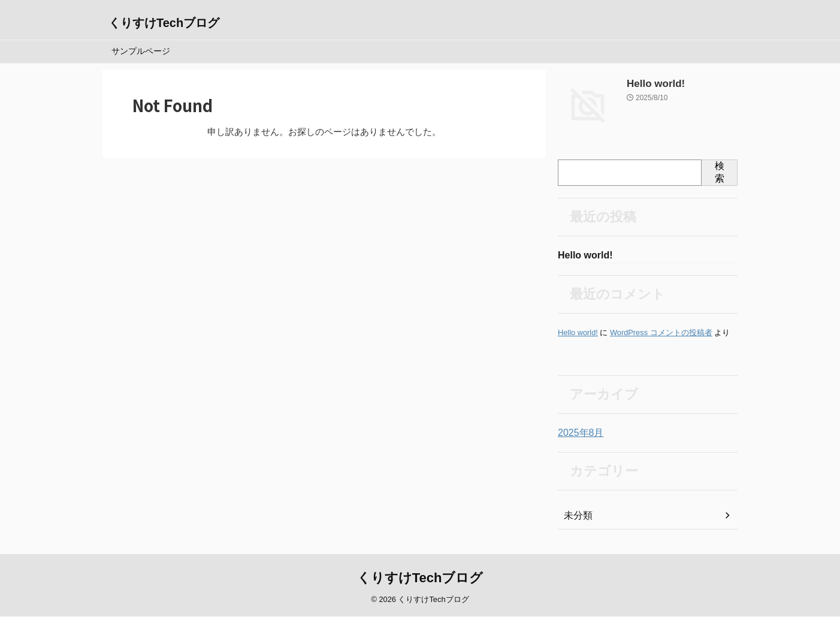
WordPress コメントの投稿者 (661, 334)
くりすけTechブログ (164, 23)
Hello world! (651, 84)
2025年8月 (578, 434)
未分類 (576, 517)
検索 (720, 172)
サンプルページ (141, 51)
